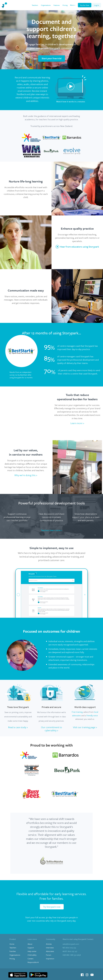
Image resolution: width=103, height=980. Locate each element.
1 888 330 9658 (72, 955)
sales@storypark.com (71, 944)
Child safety (32, 955)
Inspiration (50, 959)
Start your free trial (52, 58)
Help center (32, 951)
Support (31, 948)
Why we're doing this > (26, 475)
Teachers (35, 5)
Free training (77, 712)
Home (12, 944)
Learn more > (77, 423)
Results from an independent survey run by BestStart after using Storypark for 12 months (21, 375)
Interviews (50, 948)
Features (57, 5)
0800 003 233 (69, 948)
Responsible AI (33, 962)
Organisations (46, 5)
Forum (49, 955)
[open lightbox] (71, 90)
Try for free (85, 5)
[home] (4, 5)
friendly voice (92, 715)
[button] (73, 5)
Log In (96, 5)
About (30, 944)
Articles (49, 944)
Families (13, 951)
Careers (30, 959)
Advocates (50, 951)
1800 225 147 (70, 951)
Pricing (65, 5)
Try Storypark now (52, 907)
